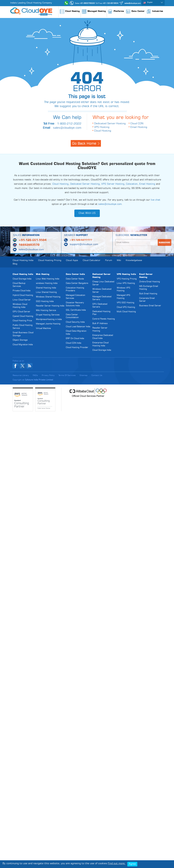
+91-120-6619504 (110, 3)
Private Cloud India (22, 291)
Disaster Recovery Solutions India (75, 304)
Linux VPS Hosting (126, 283)
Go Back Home (84, 144)
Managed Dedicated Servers (102, 298)
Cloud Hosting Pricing (50, 260)
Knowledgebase (134, 260)
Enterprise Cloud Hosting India (100, 344)
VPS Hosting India (126, 274)
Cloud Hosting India (23, 260)
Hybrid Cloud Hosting (23, 295)
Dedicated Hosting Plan (101, 313)
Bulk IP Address (100, 324)
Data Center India (75, 274)
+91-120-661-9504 (33, 240)
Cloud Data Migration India (76, 333)
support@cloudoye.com (84, 244)
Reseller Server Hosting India (50, 306)
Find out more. (117, 864)
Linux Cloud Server (22, 300)
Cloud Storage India (22, 279)
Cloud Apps (72, 260)
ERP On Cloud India (75, 339)
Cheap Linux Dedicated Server (103, 283)
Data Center (135, 12)
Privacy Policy (48, 375)
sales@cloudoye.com (133, 3)
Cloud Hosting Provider (77, 347)
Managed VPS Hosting (123, 297)
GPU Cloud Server (21, 312)
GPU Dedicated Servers (100, 306)
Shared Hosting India (46, 288)
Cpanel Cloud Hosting (23, 316)
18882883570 (29, 245)
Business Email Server (150, 306)
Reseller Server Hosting (100, 329)
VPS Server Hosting (113, 184)
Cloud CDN (137, 124)
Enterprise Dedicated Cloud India (103, 337)
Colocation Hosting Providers (75, 289)
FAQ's (35, 375)
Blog (15, 264)
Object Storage (20, 340)
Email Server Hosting (146, 276)
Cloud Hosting (70, 13)
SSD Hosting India (45, 301)
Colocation (132, 184)
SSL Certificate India (76, 310)
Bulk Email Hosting (148, 294)
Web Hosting (43, 274)
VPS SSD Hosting (126, 303)
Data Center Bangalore (77, 283)
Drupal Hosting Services (48, 315)
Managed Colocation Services (75, 297)
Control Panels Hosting (104, 319)
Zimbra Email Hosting (150, 282)
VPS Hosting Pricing (127, 279)
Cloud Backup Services (19, 285)
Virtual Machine (43, 328)
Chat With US (87, 213)
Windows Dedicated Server (102, 291)
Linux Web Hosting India (48, 279)
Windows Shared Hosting (48, 297)
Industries (155, 13)
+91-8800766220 (87, 3)
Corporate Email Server (147, 300)
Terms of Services (67, 375)
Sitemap (84, 375)
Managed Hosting (94, 13)
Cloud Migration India (23, 345)
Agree (132, 864)
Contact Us (97, 375)
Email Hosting (139, 127)
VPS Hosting (102, 127)
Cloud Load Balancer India (78, 327)
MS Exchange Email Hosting (149, 288)
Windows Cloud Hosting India (20, 306)
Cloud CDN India (73, 343)
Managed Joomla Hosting (48, 324)
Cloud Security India (75, 322)
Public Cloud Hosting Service (23, 327)
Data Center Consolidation (72, 316)
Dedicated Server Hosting (110, 124)
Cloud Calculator (92, 260)
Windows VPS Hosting (123, 289)
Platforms (116, 13)
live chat (155, 200)
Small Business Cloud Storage (23, 334)
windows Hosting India (47, 283)
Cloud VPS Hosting (126, 307)
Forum (109, 260)
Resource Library (21, 375)
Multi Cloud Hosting (126, 312)
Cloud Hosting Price (22, 321)
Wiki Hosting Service (46, 310)
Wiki (119, 260)
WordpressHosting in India (49, 319)
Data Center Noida (75, 279)
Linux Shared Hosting (46, 292)
